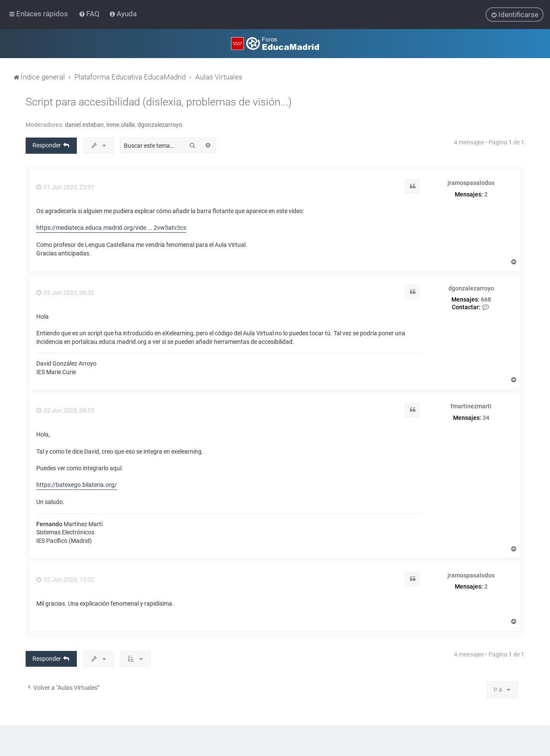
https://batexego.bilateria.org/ (77, 484)
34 (486, 417)
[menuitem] (90, 14)
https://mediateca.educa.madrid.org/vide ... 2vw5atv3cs (111, 227)
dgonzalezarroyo (160, 124)
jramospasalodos (471, 182)
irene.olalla (121, 124)
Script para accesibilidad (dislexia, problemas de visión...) (159, 101)
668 (486, 299)
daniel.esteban (84, 124)
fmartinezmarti (471, 406)
